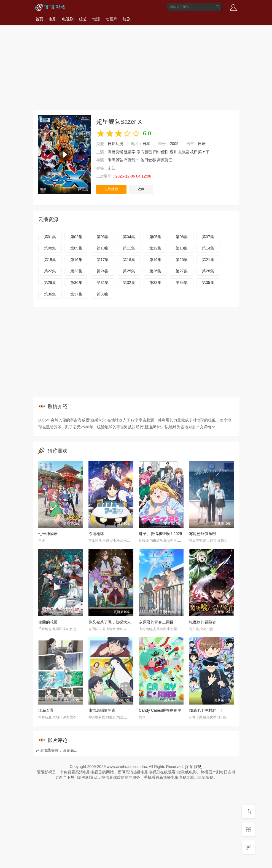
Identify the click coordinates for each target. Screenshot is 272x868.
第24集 (103, 271)
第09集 (76, 248)
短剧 (126, 19)
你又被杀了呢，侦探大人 (110, 622)
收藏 (141, 189)
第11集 (129, 248)
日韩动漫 (115, 144)
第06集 (182, 237)
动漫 (96, 19)
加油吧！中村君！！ (206, 710)
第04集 (129, 237)
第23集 (76, 271)
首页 (39, 19)
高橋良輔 (115, 152)
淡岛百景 (46, 710)
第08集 (50, 248)
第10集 (103, 248)
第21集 (208, 260)
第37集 (76, 294)
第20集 (182, 260)
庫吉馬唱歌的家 (102, 710)
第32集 (129, 283)
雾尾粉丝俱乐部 (203, 534)
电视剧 (68, 19)
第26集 (155, 271)
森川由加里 (179, 152)
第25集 (129, 271)
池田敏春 (148, 160)
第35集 (208, 283)
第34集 (182, 283)
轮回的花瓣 (48, 622)
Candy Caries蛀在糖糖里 (160, 710)
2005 (174, 144)
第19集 (155, 260)
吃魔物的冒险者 (203, 622)
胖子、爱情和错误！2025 (161, 534)
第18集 (129, 260)
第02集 (76, 237)
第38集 (103, 294)
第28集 (208, 271)
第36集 (50, 294)
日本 (146, 144)
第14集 (208, 248)
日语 (202, 144)
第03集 (103, 237)
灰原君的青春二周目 (156, 622)
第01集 (50, 237)
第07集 (208, 237)
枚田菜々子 (200, 152)
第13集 (182, 248)
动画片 (111, 19)
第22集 (50, 271)
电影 (53, 19)
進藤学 (130, 152)
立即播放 (111, 189)
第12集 (155, 248)
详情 (210, 427)
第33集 (155, 283)
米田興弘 (115, 160)
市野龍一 (132, 160)
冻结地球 (96, 534)
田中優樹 (161, 152)
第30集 (76, 283)
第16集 (76, 260)
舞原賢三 (165, 160)
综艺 (83, 19)
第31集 (103, 283)
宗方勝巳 (144, 152)
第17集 (103, 260)
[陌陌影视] (194, 767)
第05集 (155, 237)
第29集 (50, 283)
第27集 (182, 271)
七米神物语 (48, 534)
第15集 (50, 260)
